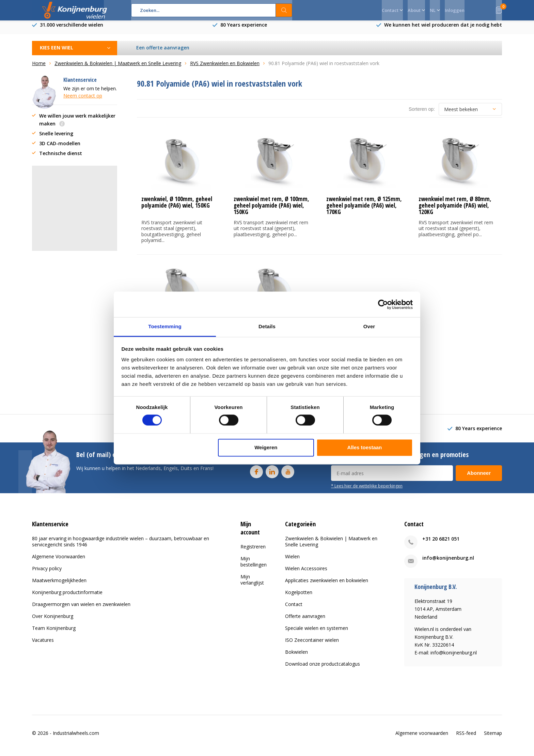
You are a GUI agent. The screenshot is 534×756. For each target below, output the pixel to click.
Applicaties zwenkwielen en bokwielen (327, 585)
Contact (294, 609)
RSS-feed (466, 738)
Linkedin (272, 475)
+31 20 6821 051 (441, 544)
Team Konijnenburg (54, 633)
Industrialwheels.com (76, 738)
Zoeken (284, 10)
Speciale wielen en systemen (317, 633)
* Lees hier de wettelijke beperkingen (367, 491)
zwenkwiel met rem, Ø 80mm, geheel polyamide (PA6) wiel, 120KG (455, 210)
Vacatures (43, 645)
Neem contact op (83, 101)
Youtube (288, 475)
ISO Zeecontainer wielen (312, 645)
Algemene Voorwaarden (59, 562)
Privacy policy (47, 573)
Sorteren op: (422, 114)
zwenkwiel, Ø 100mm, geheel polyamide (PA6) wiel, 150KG (177, 207)
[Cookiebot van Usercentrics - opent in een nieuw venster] (383, 304)
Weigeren (266, 447)
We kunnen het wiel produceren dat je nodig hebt (443, 30)
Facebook (256, 475)
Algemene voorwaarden (422, 738)
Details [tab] (267, 326)
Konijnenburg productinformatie (67, 597)
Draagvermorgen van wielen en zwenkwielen (81, 609)
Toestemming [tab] (165, 326)
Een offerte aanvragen (163, 53)
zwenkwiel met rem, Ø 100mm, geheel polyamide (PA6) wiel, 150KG (271, 210)
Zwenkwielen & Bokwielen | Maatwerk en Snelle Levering (331, 547)
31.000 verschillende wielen (72, 30)
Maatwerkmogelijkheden (59, 585)
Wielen (292, 562)
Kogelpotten (299, 597)
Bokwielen (296, 657)
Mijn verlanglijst (252, 584)
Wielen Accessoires (306, 573)
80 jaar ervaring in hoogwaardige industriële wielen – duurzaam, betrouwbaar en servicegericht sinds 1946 (121, 547)
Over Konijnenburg (53, 621)
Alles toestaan (365, 447)
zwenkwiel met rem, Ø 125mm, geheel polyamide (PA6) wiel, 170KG (364, 210)
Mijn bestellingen (254, 566)
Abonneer (479, 478)
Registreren (253, 551)
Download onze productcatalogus (323, 669)
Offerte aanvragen (305, 621)
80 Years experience (244, 30)
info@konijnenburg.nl (448, 563)
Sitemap (493, 738)
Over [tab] (369, 326)
